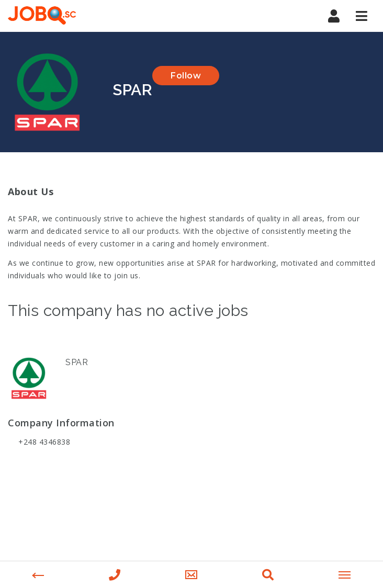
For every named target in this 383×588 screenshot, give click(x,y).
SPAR (77, 362)
